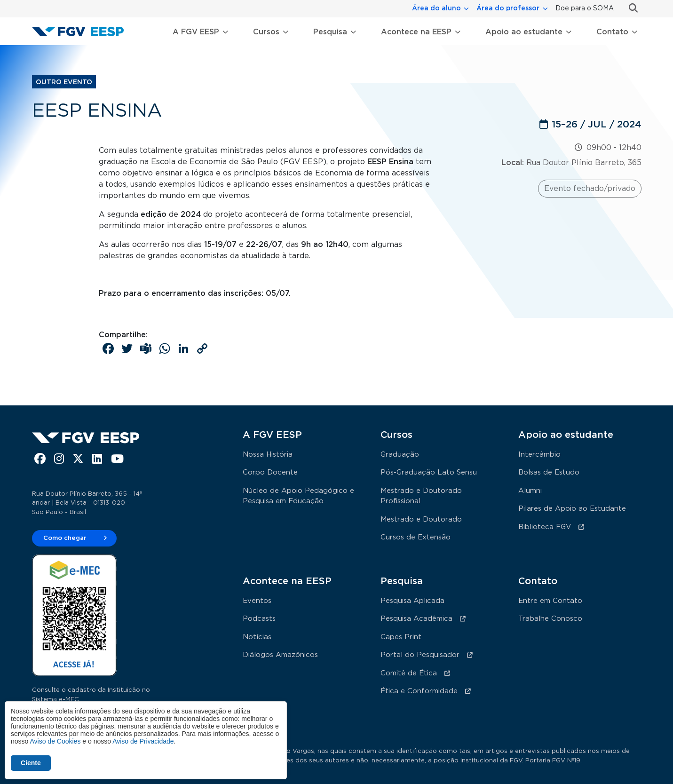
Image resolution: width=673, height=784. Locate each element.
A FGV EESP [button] (196, 32)
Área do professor (508, 8)
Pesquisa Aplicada (412, 601)
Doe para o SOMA (585, 8)
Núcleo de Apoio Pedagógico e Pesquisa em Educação (298, 496)
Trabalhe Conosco (550, 619)
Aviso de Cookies (55, 741)
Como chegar (65, 538)
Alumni (530, 491)
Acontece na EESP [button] (416, 32)
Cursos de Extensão (416, 537)
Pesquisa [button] (330, 32)
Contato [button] (612, 32)
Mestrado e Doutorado (421, 519)
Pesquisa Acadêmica (416, 619)
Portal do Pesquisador (420, 655)
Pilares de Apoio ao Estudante (572, 509)
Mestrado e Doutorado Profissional (421, 496)
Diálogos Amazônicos (280, 655)
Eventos (257, 601)
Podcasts (259, 619)
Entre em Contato (550, 601)
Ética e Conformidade (419, 691)
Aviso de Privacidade (143, 741)
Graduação (400, 455)
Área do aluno (436, 8)
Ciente (31, 763)
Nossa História (268, 455)
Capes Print (401, 637)
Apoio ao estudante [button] (524, 32)
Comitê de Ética (409, 673)
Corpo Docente (270, 472)
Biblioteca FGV (545, 527)
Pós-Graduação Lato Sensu (429, 472)
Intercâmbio (539, 455)
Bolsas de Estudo (549, 472)
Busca (629, 8)
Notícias (257, 637)
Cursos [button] (266, 32)
